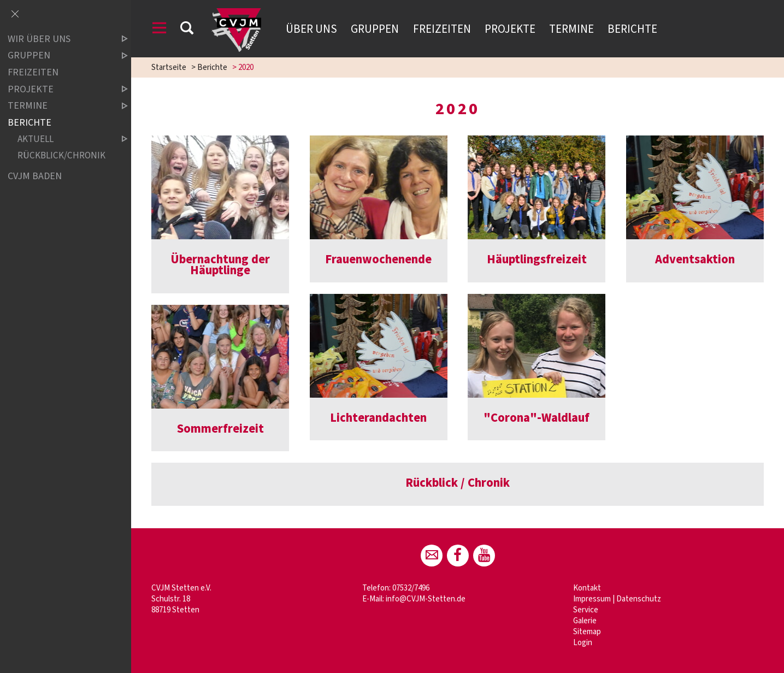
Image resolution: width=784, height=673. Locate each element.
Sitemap (587, 632)
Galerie (585, 621)
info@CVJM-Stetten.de (426, 599)
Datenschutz (639, 599)
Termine (571, 29)
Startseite (169, 67)
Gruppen (375, 29)
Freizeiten (442, 29)
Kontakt (587, 588)
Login (583, 643)
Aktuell (63, 139)
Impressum (592, 599)
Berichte (632, 29)
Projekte (510, 29)
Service (586, 610)
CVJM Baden (35, 176)
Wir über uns (58, 39)
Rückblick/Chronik (61, 156)
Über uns (311, 29)
